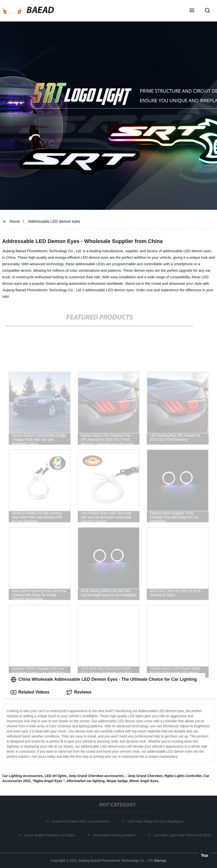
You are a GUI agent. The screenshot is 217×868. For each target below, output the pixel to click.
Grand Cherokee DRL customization (81, 821)
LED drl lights (56, 776)
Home (15, 221)
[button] (192, 11)
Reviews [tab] (79, 692)
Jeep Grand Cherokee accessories (96, 776)
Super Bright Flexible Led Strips (50, 835)
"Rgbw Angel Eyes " (49, 781)
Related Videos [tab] (30, 692)
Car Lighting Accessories (22, 776)
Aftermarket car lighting (86, 781)
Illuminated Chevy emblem (115, 835)
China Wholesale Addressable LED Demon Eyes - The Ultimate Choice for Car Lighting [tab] (104, 680)
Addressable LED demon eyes (54, 221)
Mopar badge (117, 781)
